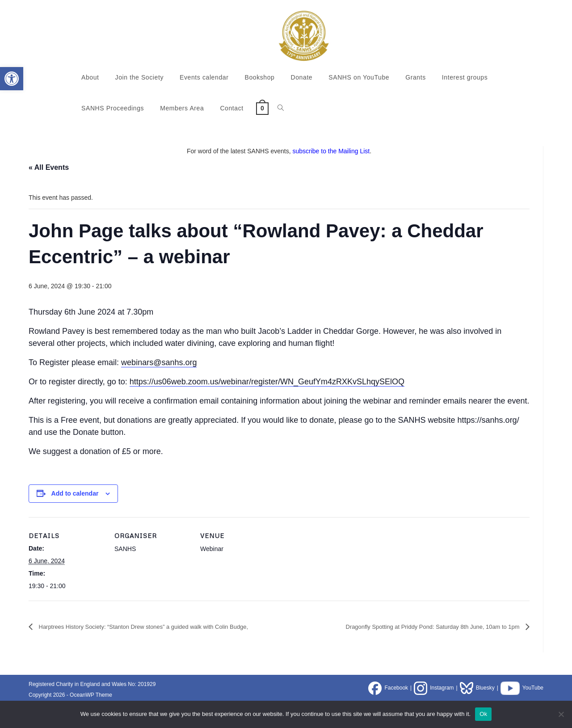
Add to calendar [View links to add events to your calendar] (75, 493)
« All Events (49, 167)
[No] (561, 714)
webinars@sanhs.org (159, 362)
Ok (483, 714)
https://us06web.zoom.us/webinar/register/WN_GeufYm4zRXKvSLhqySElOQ (267, 382)
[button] (12, 79)
